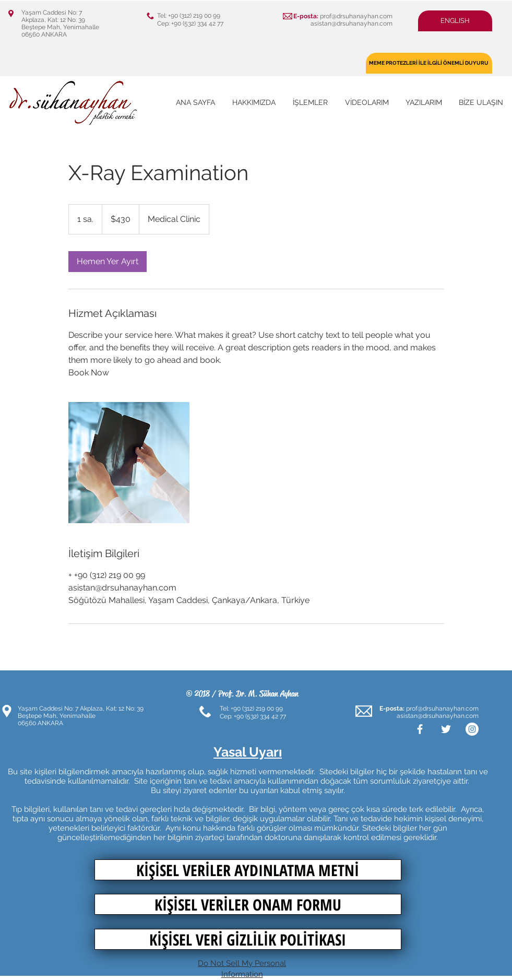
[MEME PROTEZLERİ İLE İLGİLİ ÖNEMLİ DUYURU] (429, 63)
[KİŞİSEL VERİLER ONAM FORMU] (248, 904)
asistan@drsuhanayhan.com (352, 23)
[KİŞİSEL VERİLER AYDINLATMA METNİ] (248, 870)
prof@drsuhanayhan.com (356, 16)
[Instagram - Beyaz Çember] (472, 729)
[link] (108, 262)
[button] (455, 21)
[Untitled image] (129, 463)
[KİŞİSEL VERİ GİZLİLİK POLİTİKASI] (248, 939)
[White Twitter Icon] (446, 729)
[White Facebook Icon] (420, 729)
